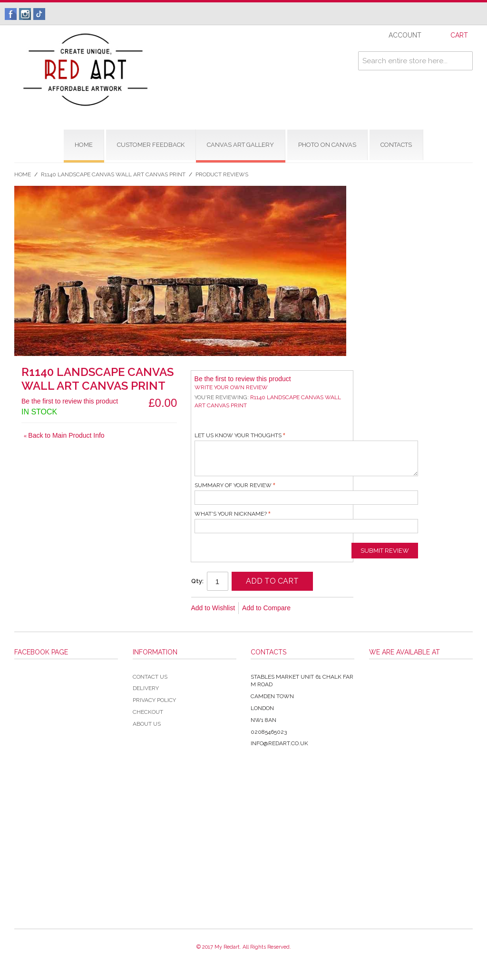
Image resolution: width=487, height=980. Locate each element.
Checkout (148, 712)
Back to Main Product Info (64, 435)
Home (23, 174)
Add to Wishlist (213, 608)
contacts (396, 145)
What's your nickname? (231, 514)
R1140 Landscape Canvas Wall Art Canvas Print (113, 174)
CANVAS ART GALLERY (240, 145)
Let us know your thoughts (238, 435)
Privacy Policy (154, 700)
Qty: (197, 581)
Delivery (146, 688)
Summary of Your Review (233, 485)
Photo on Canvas (327, 145)
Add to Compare (266, 608)
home (84, 145)
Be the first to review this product (70, 401)
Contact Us (150, 677)
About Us (147, 724)
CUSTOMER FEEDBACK (151, 145)
